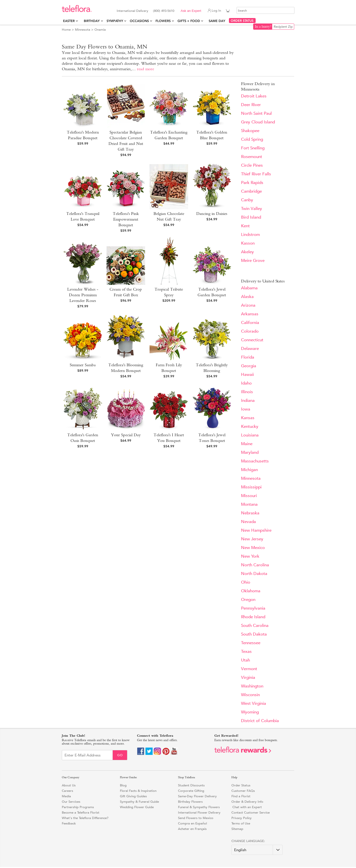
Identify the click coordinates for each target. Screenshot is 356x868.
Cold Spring (252, 139)
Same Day (218, 21)
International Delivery (133, 11)
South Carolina (255, 626)
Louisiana (250, 435)
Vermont (249, 669)
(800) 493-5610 (164, 11)
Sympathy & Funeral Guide (139, 802)
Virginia (248, 677)
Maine (247, 444)
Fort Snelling (253, 148)
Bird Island (251, 217)
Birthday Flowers (190, 802)
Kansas (248, 418)
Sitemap (237, 829)
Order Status (241, 785)
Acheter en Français (192, 829)
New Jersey (252, 539)
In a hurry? (263, 27)
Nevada (248, 522)
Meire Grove (253, 261)
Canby (247, 200)
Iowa (246, 409)
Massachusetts (255, 461)
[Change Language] (257, 850)
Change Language (248, 841)
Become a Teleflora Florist (81, 812)
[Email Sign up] (87, 755)
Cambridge (251, 191)
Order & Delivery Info (247, 802)
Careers (67, 791)
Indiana (248, 400)
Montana (249, 504)
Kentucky (250, 426)
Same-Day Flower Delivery (197, 796)
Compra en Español (192, 823)
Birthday (92, 21)
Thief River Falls (256, 174)
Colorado (250, 331)
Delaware (250, 349)
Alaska (247, 297)
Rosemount (252, 157)
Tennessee (251, 643)
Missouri (249, 496)
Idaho (246, 383)
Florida (248, 357)
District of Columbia (260, 721)
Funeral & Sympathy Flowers (199, 807)
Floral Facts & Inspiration (138, 791)
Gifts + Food (189, 21)
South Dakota (254, 634)
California (250, 323)
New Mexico (253, 548)
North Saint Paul (256, 113)
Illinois (247, 392)
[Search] (266, 10)
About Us (69, 785)
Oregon (248, 600)
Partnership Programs (78, 807)
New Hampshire (256, 530)
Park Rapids (252, 183)
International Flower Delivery (199, 812)
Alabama (249, 288)
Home (66, 30)
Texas (246, 651)
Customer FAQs (243, 791)
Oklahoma (251, 591)
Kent (245, 226)
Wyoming (250, 712)
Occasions (139, 21)
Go (120, 755)
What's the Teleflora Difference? (85, 818)
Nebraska (250, 513)
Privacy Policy (242, 818)
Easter (69, 21)
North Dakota (254, 574)
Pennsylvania (253, 608)
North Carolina (255, 565)
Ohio (246, 582)
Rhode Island (253, 617)
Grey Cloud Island (258, 122)
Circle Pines (252, 165)
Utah (245, 660)
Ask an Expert (191, 11)
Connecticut (252, 340)
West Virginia (254, 703)
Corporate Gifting (191, 791)
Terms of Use (241, 823)
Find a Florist (241, 796)
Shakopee (250, 131)
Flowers (163, 21)
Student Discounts (191, 785)
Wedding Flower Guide (137, 807)
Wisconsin (250, 695)
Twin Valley (252, 209)
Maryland (250, 452)
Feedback (69, 823)
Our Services (71, 802)
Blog (123, 785)
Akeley (247, 252)
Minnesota (83, 30)
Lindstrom (250, 235)
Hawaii (247, 375)
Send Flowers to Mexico (196, 818)
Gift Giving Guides (133, 796)
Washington (252, 686)
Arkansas (250, 314)
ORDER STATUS (242, 21)
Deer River (251, 105)
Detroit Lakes (254, 96)
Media (66, 796)
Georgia (249, 366)
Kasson (248, 243)
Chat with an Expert (247, 807)
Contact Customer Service (251, 812)
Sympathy (115, 21)
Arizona (248, 305)
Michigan (249, 470)
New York (250, 556)
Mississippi (251, 487)
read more (145, 69)
